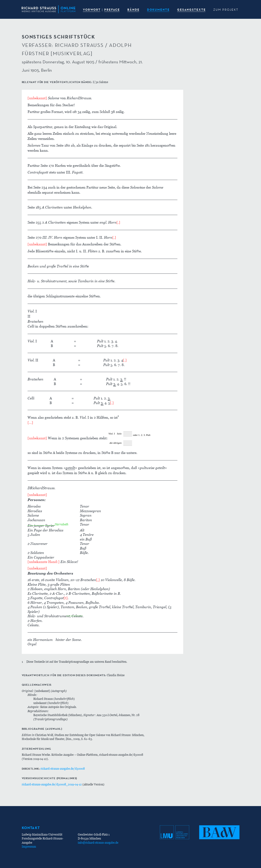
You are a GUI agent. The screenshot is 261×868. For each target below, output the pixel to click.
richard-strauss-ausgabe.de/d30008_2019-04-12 (52, 784)
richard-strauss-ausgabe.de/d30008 (63, 769)
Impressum (29, 847)
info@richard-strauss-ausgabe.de (98, 843)
